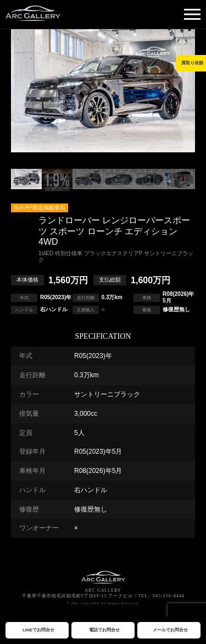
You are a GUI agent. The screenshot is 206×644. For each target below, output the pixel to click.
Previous (38, 180)
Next (168, 180)
